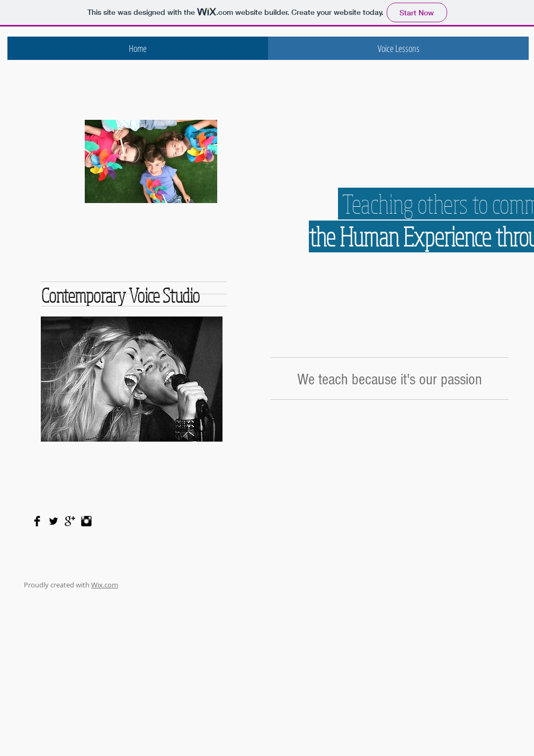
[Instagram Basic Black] (86, 521)
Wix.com (105, 585)
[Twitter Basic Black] (54, 521)
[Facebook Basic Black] (37, 521)
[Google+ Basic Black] (70, 521)
